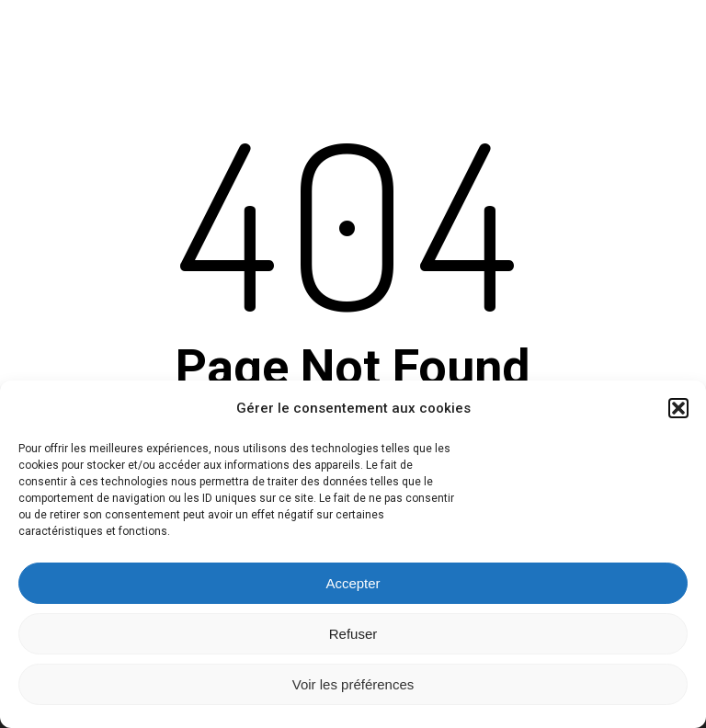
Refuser (353, 634)
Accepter (353, 583)
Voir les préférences (353, 684)
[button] (678, 408)
